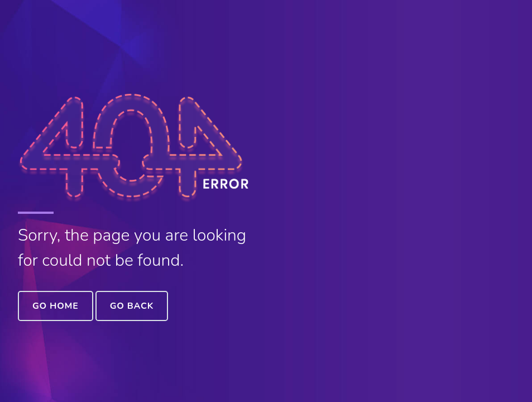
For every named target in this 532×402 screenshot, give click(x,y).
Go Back (132, 306)
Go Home (56, 306)
